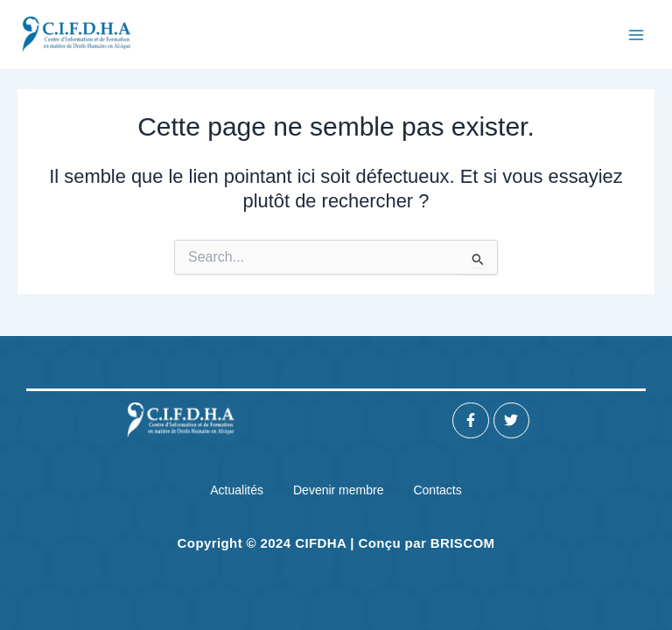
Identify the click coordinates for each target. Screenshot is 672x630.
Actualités (237, 490)
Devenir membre (338, 490)
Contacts (437, 490)
